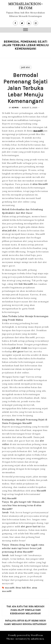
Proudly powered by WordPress (26, 635)
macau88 (38, 131)
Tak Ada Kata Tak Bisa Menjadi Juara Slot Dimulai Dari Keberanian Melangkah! (26, 610)
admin (15, 108)
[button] (26, 30)
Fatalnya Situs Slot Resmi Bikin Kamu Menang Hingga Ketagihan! (26, 622)
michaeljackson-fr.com (26, 6)
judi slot (26, 67)
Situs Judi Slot (23, 588)
